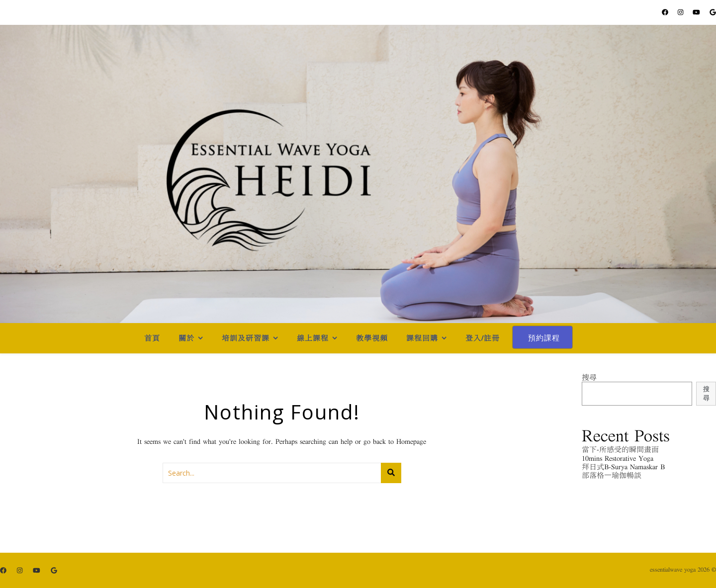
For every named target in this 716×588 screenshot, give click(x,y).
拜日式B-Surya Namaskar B (623, 467)
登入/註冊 (483, 338)
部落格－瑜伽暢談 (612, 475)
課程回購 (422, 338)
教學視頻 (372, 338)
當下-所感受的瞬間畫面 (620, 450)
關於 (186, 338)
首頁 (152, 338)
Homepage (411, 442)
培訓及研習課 (246, 338)
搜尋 (589, 378)
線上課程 (313, 338)
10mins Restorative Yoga (618, 459)
